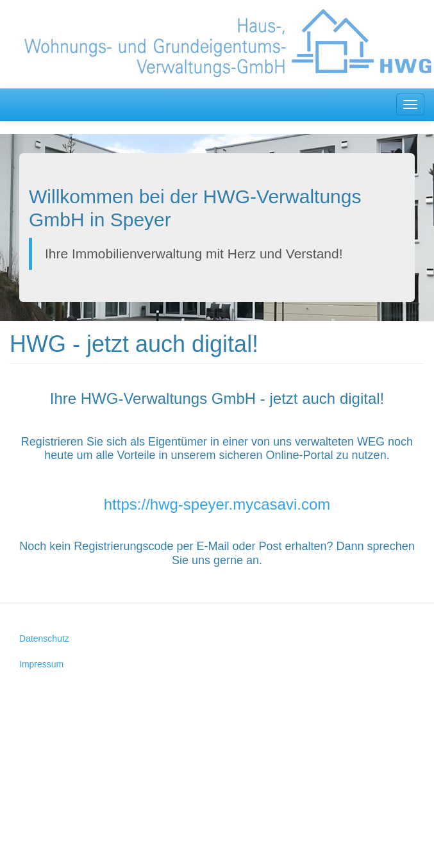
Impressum (41, 664)
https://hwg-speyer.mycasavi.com (217, 504)
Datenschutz (44, 638)
